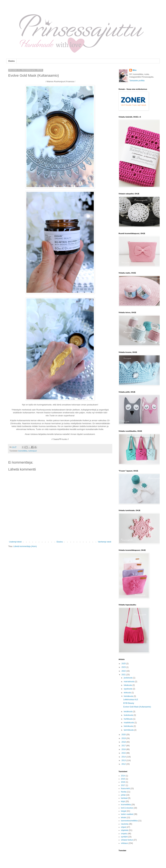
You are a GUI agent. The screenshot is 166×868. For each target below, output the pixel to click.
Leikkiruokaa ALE (131, 700)
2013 (124, 760)
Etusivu (11, 61)
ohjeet (124, 827)
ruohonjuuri (32, 451)
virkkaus (124, 843)
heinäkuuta (129, 696)
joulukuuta (128, 678)
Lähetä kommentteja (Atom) (25, 546)
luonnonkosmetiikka (129, 821)
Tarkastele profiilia (137, 81)
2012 (124, 764)
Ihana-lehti (125, 789)
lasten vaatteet (127, 814)
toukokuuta (129, 715)
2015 (124, 753)
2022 (124, 671)
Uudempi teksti (15, 542)
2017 (124, 746)
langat (124, 811)
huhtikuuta (128, 719)
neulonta (125, 824)
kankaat (124, 798)
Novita (124, 792)
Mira (134, 70)
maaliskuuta (129, 723)
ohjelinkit (125, 830)
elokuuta (128, 693)
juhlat (123, 795)
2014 (124, 757)
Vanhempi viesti (105, 542)
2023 (124, 667)
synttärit (124, 837)
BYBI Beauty (129, 703)
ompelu (124, 834)
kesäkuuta (128, 712)
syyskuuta (128, 689)
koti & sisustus (127, 808)
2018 (124, 742)
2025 (124, 664)
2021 (124, 675)
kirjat (123, 801)
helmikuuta (129, 726)
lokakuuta (128, 685)
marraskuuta (129, 682)
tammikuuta (129, 730)
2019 (124, 738)
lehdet (124, 818)
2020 (124, 735)
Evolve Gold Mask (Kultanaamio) (137, 707)
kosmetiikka (23, 451)
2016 (124, 749)
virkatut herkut (127, 840)
